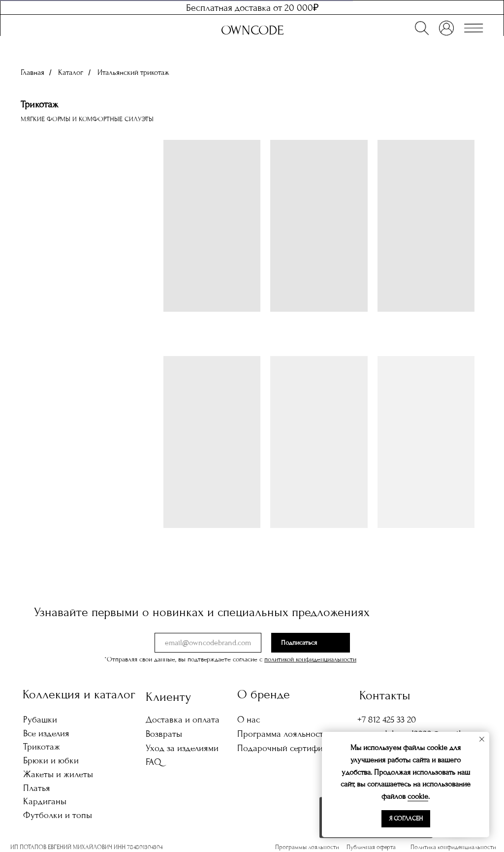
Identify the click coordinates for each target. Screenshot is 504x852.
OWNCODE (252, 30)
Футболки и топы (58, 815)
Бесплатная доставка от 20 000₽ (252, 8)
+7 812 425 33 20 (387, 720)
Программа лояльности (283, 734)
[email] (208, 643)
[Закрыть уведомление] (482, 739)
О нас (249, 720)
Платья (37, 788)
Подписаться (299, 643)
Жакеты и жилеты (58, 774)
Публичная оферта (371, 847)
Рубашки (40, 720)
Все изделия (46, 733)
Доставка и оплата (183, 720)
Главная (32, 72)
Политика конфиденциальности (453, 847)
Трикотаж (42, 747)
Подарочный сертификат (286, 748)
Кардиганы (45, 801)
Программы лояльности (307, 847)
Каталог (71, 72)
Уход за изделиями (182, 748)
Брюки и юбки (51, 760)
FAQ (154, 762)
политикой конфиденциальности (310, 659)
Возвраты (164, 734)
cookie (418, 796)
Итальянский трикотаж (133, 72)
